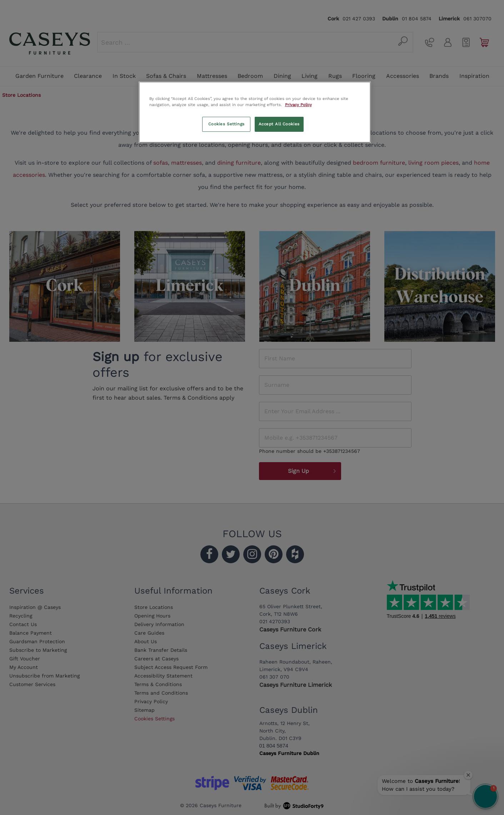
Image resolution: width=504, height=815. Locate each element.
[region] (255, 112)
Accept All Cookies (279, 124)
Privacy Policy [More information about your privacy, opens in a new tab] (298, 105)
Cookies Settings (226, 124)
